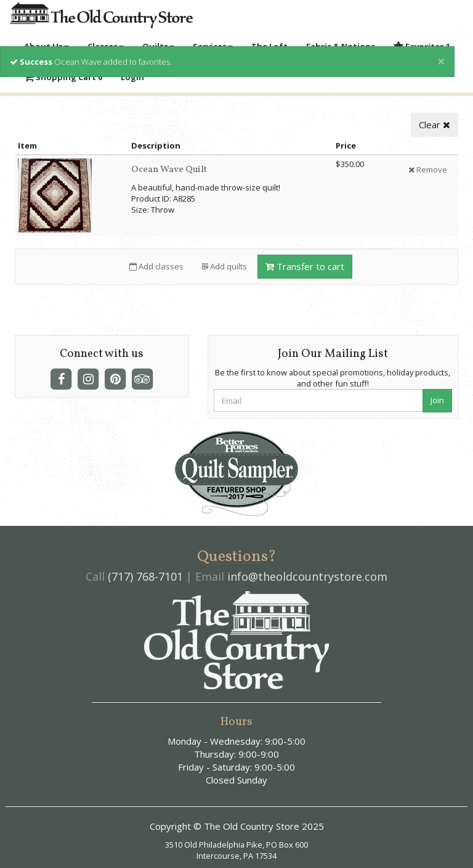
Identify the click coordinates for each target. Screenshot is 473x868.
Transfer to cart (305, 266)
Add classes (156, 266)
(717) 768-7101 (145, 576)
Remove (428, 170)
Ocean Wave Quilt (169, 170)
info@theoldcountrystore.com (307, 576)
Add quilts (224, 266)
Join (437, 400)
